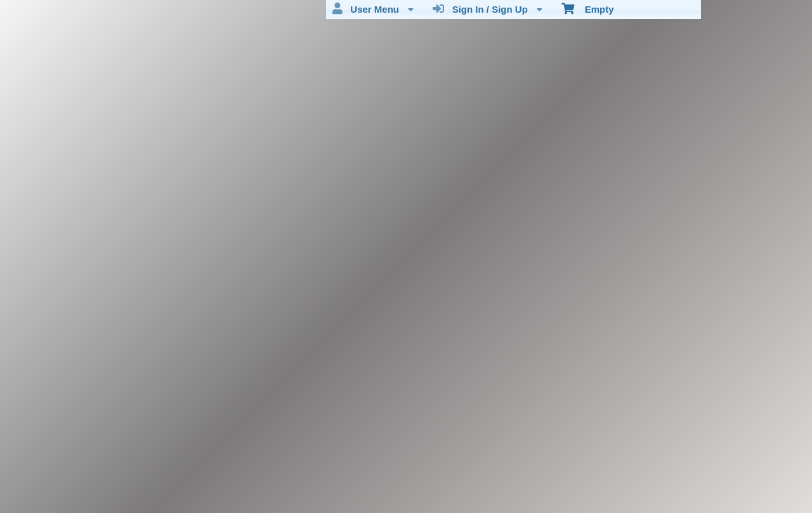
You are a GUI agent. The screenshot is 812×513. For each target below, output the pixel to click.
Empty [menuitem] (588, 8)
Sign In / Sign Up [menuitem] (488, 9)
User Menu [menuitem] (373, 9)
